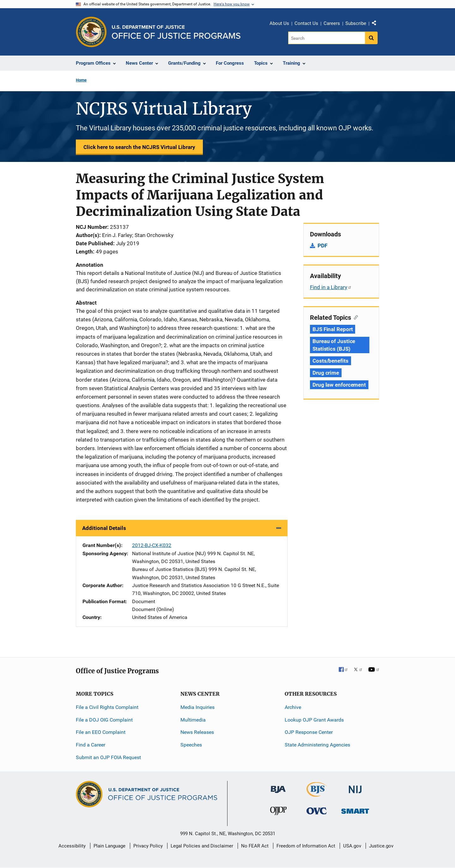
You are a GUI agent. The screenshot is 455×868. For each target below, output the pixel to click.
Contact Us (306, 23)
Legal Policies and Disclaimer (202, 846)
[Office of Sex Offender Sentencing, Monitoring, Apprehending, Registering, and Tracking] (355, 809)
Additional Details (104, 528)
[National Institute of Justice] (355, 787)
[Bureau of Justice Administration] (278, 786)
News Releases (197, 732)
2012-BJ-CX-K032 (152, 545)
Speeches (191, 745)
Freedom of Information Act (306, 846)
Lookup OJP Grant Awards (314, 720)
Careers (332, 23)
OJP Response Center (309, 732)
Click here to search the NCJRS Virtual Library (139, 147)
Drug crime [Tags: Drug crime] (326, 373)
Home (81, 80)
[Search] (327, 38)
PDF (322, 246)
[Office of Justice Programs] (91, 32)
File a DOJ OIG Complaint (104, 720)
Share (376, 24)
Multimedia (193, 720)
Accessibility (72, 846)
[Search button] (371, 38)
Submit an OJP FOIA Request (108, 757)
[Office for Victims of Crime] (317, 811)
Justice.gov (381, 846)
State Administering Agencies (317, 745)
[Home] (176, 32)
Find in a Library (331, 287)
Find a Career (91, 745)
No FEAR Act (255, 846)
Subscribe (356, 23)
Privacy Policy (148, 846)
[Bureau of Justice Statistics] (317, 794)
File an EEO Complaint (101, 732)
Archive (293, 707)
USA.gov (352, 846)
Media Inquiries (197, 707)
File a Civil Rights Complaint (107, 707)
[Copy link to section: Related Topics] (354, 317)
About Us (279, 23)
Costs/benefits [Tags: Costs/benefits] (331, 361)
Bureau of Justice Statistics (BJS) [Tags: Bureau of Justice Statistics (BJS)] (334, 345)
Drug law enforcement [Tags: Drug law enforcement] (339, 385)
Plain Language (109, 846)
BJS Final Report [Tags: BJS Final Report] (333, 329)
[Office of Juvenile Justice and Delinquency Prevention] (278, 812)
